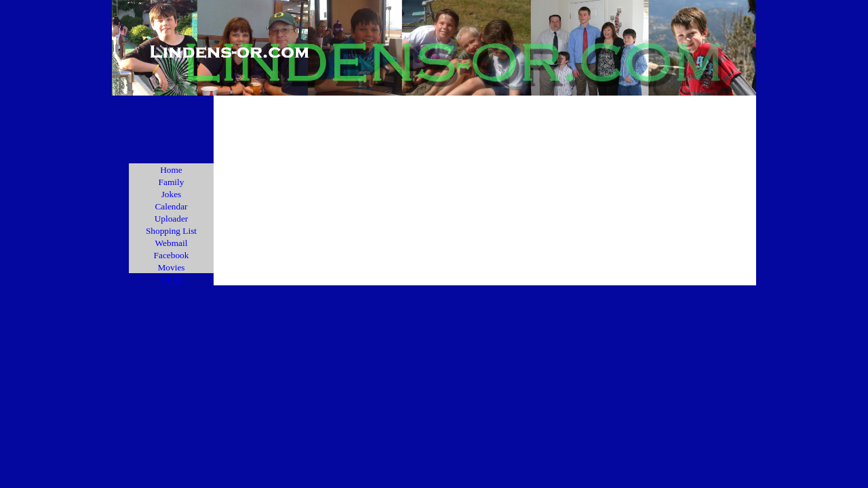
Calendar (171, 206)
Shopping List (171, 231)
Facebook (172, 255)
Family (172, 182)
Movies (172, 267)
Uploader (172, 219)
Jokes (172, 194)
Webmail (172, 243)
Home (171, 170)
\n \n (171, 279)
